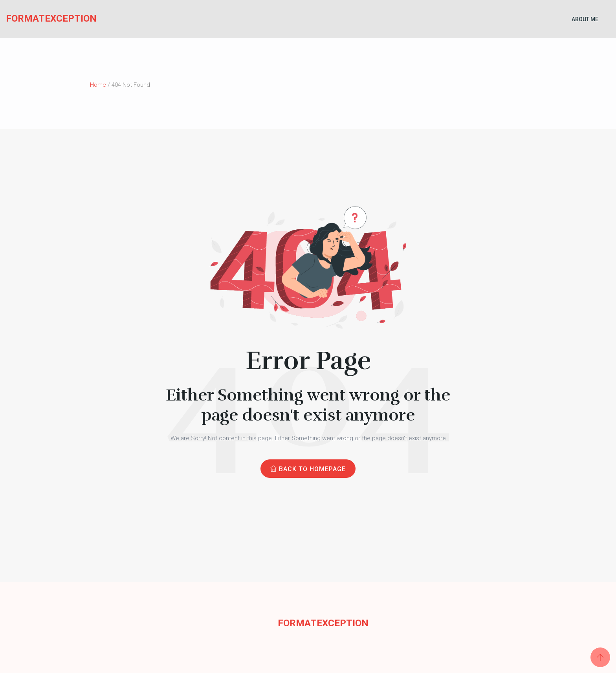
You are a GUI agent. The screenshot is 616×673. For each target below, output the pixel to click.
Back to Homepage (308, 469)
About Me (585, 19)
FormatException (36, 18)
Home (98, 85)
